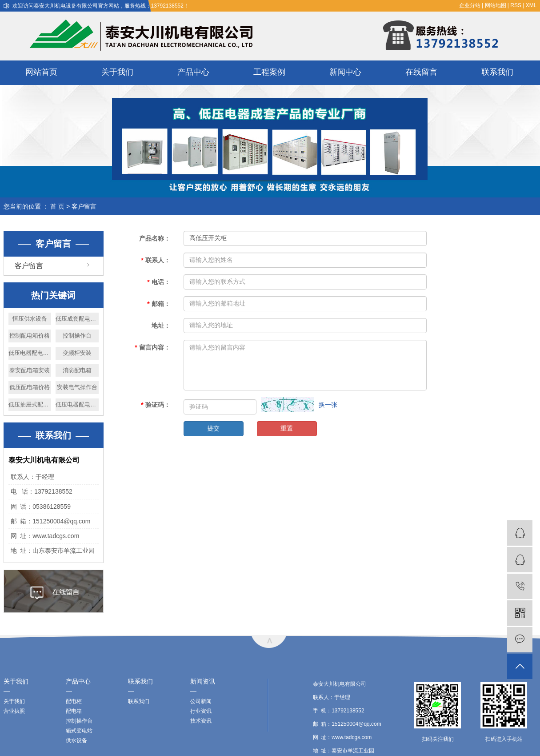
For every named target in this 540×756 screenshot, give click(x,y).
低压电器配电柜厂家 (30, 353)
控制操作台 (77, 336)
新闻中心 (345, 72)
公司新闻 (201, 701)
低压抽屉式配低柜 (30, 404)
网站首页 (41, 72)
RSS (516, 5)
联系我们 (497, 72)
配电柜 (74, 701)
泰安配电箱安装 (30, 370)
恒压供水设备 (30, 319)
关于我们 (117, 72)
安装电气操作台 (77, 387)
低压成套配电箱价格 (77, 319)
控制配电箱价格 (30, 336)
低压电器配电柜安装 (77, 404)
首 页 (57, 206)
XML (531, 5)
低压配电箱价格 (30, 387)
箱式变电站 (79, 731)
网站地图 (496, 5)
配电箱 (74, 711)
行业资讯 (201, 711)
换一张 (328, 405)
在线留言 (421, 72)
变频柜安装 (77, 353)
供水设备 (76, 740)
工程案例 (269, 72)
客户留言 (29, 266)
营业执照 (14, 711)
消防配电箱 (77, 370)
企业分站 (470, 5)
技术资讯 (201, 721)
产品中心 (193, 72)
